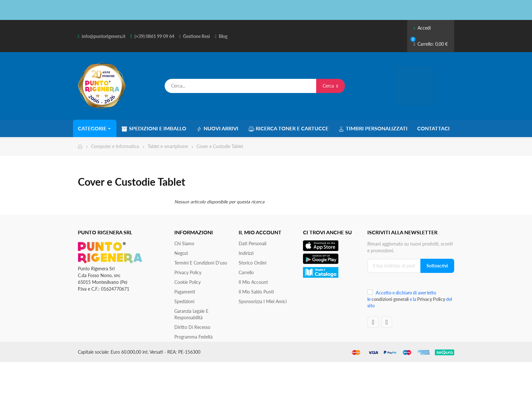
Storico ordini (252, 263)
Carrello (246, 272)
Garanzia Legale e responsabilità (191, 314)
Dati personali (252, 243)
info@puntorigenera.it (104, 36)
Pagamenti (185, 292)
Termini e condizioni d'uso (201, 263)
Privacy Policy (188, 272)
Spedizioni (184, 301)
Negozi (181, 253)
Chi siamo (184, 243)
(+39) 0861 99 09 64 (154, 36)
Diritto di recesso (192, 327)
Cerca (330, 86)
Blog (223, 36)
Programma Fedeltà (193, 337)
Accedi (422, 28)
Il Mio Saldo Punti (256, 292)
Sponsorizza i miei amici (263, 301)
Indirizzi (246, 253)
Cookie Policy (188, 282)
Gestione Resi (197, 36)
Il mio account (253, 282)
